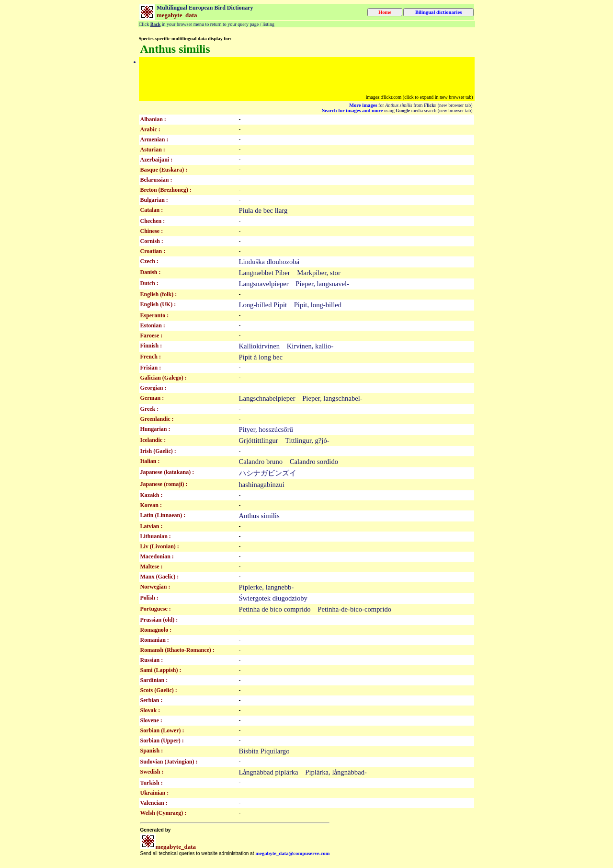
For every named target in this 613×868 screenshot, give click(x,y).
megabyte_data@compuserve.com (292, 853)
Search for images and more (352, 110)
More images (363, 105)
